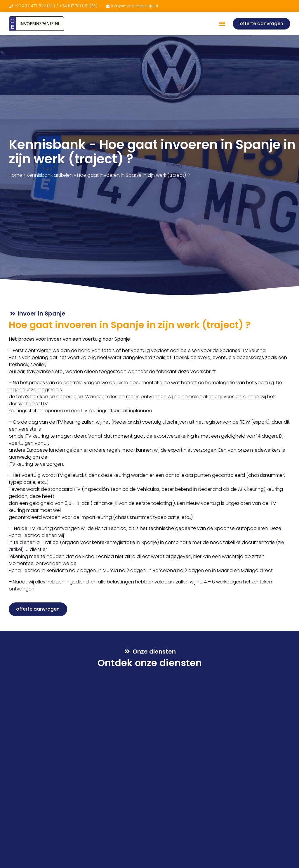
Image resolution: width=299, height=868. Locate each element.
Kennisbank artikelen (50, 175)
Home (15, 175)
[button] (222, 24)
